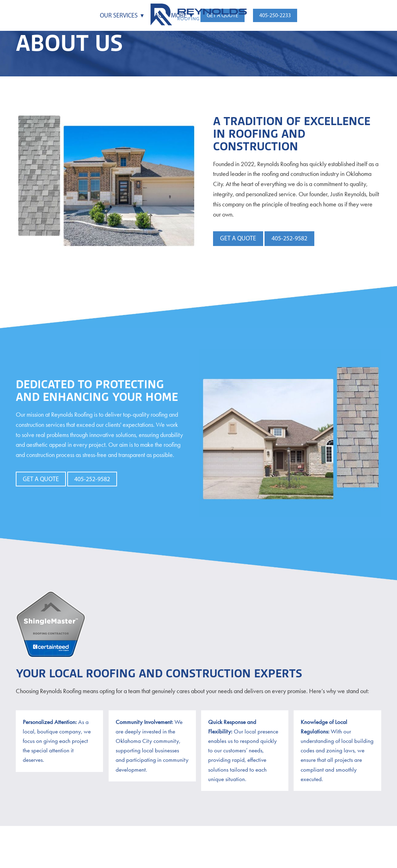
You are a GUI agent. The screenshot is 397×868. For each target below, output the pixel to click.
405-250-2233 (275, 15)
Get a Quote (238, 238)
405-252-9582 (289, 238)
